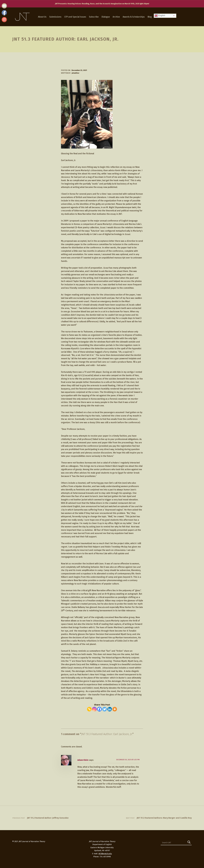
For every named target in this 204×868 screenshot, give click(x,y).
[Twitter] (105, 709)
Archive (116, 17)
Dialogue (106, 17)
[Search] (189, 843)
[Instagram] (94, 709)
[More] (115, 709)
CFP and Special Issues (75, 17)
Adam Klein (83, 760)
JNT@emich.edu (105, 854)
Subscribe (94, 17)
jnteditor (75, 73)
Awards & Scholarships (134, 17)
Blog (150, 17)
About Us (42, 17)
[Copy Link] (89, 709)
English (160, 16)
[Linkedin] (110, 709)
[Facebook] (99, 709)
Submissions (55, 17)
